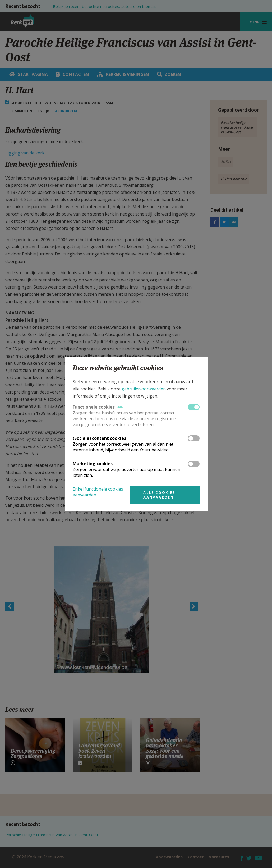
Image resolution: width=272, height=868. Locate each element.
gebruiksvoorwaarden (144, 389)
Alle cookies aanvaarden (159, 495)
